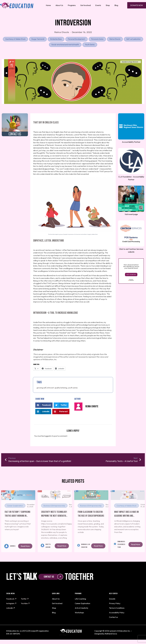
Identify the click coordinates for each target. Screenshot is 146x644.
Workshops (79, 613)
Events (98, 5)
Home (48, 5)
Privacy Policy (115, 603)
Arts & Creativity (82, 608)
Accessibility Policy (117, 613)
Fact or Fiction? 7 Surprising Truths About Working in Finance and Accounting (17, 519)
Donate (112, 599)
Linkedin (11, 608)
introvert (50, 388)
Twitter (25, 599)
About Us (59, 5)
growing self (41, 388)
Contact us (113, 617)
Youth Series (90, 45)
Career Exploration (82, 603)
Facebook (11, 599)
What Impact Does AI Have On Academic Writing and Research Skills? (126, 519)
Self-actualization (134, 39)
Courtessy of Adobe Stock (15, 39)
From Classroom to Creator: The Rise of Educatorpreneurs (91, 519)
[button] (44, 405)
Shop (108, 5)
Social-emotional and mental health (65, 45)
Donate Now (137, 5)
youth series (73, 388)
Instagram (11, 603)
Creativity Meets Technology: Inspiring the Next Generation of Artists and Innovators (54, 519)
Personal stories (97, 39)
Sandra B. (13, 551)
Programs (72, 5)
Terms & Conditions (117, 608)
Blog (116, 5)
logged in (48, 436)
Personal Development (77, 39)
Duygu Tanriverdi (38, 39)
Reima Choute (115, 39)
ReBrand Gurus (111, 634)
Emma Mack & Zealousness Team (121, 549)
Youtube (25, 603)
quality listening (61, 388)
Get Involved (85, 5)
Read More (25, 551)
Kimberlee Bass (56, 39)
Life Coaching (80, 599)
